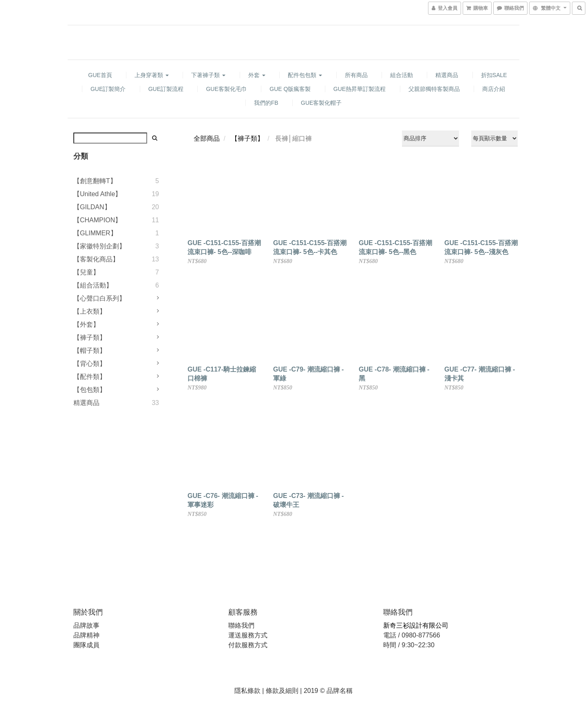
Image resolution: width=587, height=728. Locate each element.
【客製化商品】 (96, 259)
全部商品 (207, 138)
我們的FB (266, 103)
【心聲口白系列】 (99, 298)
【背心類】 (90, 364)
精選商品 (447, 75)
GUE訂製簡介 (108, 89)
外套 (257, 75)
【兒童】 (86, 272)
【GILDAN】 (92, 207)
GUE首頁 (100, 75)
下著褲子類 (208, 75)
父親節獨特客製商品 (434, 89)
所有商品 (356, 75)
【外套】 (86, 324)
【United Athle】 (97, 194)
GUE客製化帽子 (321, 103)
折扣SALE (494, 75)
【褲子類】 (90, 337)
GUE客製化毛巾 (226, 89)
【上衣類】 (90, 311)
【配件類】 (90, 377)
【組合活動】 (93, 285)
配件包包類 (305, 75)
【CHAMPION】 (97, 220)
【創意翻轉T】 (95, 181)
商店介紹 (494, 89)
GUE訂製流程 (166, 89)
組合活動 (402, 75)
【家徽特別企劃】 (99, 246)
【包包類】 (90, 390)
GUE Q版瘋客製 (290, 89)
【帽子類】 (90, 351)
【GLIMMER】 (95, 233)
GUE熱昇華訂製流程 (360, 89)
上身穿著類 (152, 75)
